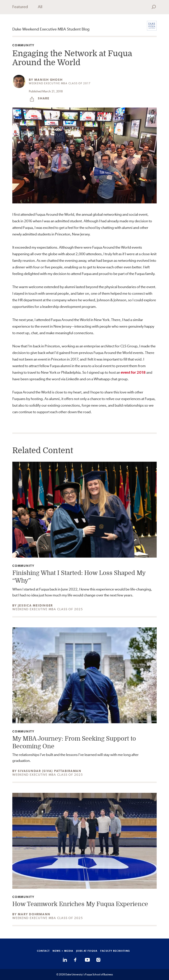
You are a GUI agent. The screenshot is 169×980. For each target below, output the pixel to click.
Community (23, 45)
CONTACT (43, 951)
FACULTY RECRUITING (115, 951)
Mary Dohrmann (34, 914)
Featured (20, 7)
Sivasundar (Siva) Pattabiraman (50, 771)
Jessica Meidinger (35, 605)
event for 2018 (133, 372)
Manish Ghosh (48, 80)
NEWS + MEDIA (63, 951)
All (40, 7)
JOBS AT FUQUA (87, 951)
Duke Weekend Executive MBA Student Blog (51, 29)
